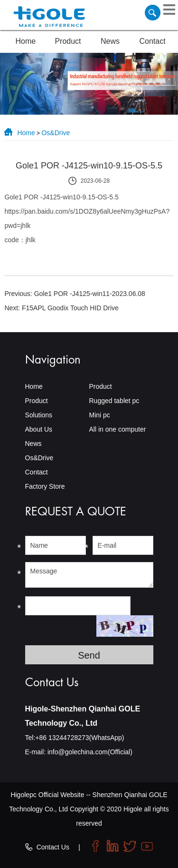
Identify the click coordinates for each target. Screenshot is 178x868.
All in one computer (117, 429)
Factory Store (45, 486)
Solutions (39, 415)
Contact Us (53, 847)
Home (26, 41)
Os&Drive (56, 133)
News (110, 41)
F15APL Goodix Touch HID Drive (70, 308)
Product (68, 41)
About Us (39, 429)
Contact (153, 41)
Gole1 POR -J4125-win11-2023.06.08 (90, 294)
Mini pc (99, 415)
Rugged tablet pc (114, 401)
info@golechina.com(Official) (90, 752)
